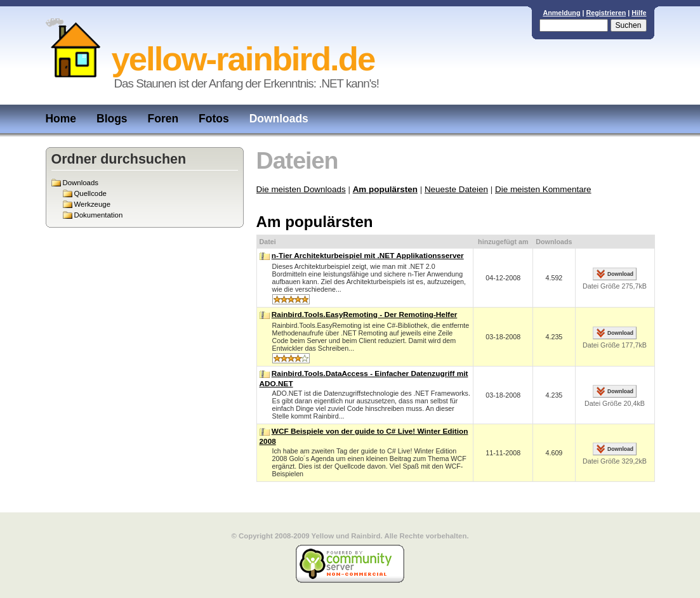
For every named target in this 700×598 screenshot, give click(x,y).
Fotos (214, 119)
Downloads (279, 119)
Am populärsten (385, 189)
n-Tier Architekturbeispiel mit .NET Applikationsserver (368, 256)
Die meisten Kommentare (543, 189)
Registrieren (606, 13)
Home (61, 119)
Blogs (112, 119)
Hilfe (639, 13)
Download (620, 274)
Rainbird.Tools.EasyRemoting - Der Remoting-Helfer (365, 315)
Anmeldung (561, 13)
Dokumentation (99, 215)
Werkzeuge (92, 204)
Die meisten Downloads (301, 189)
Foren (163, 119)
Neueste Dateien (456, 189)
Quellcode (90, 193)
